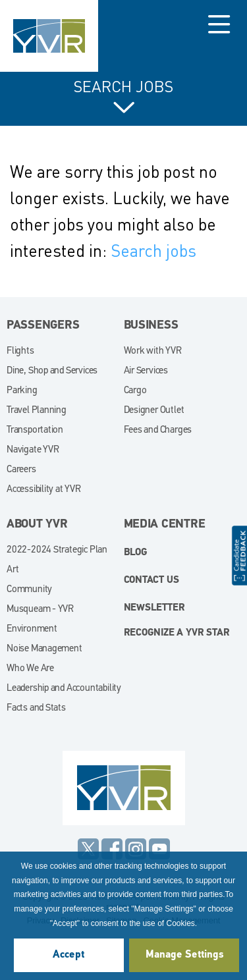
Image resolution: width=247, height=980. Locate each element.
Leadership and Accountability (64, 689)
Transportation (35, 430)
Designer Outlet (154, 411)
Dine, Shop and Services (52, 371)
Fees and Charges (158, 430)
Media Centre (165, 525)
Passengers (43, 326)
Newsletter (154, 608)
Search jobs (153, 251)
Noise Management (44, 649)
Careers (21, 470)
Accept (69, 955)
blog (136, 553)
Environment (32, 629)
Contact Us (151, 581)
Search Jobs (123, 87)
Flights (20, 351)
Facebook (112, 849)
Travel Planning (37, 411)
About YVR (37, 525)
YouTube (159, 849)
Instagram (136, 849)
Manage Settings (184, 955)
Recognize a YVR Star (177, 633)
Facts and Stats (36, 708)
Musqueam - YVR (40, 610)
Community (29, 590)
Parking (22, 391)
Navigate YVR (33, 450)
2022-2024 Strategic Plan (57, 550)
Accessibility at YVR (44, 490)
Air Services (146, 371)
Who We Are (30, 669)
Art (13, 570)
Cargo (135, 391)
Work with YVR (153, 351)
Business (151, 326)
